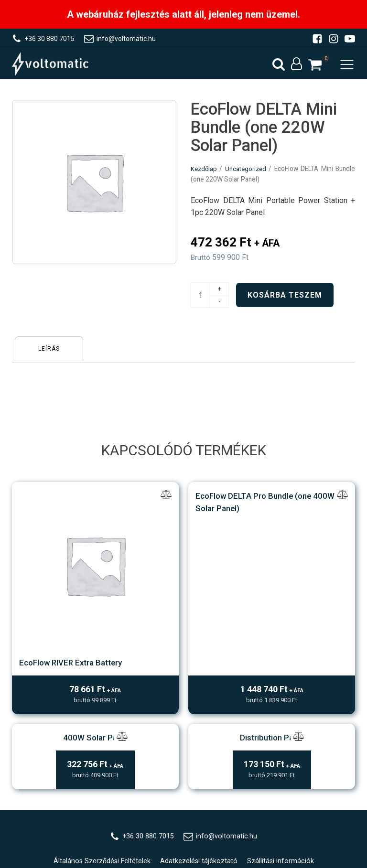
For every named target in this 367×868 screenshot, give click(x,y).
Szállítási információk (282, 710)
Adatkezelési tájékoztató (200, 710)
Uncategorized (247, 174)
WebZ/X (201, 777)
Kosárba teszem (285, 301)
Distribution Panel (272, 585)
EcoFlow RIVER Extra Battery (95, 497)
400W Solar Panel (95, 585)
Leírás (51, 353)
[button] (315, 68)
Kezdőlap (205, 174)
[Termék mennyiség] (200, 301)
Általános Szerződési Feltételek (102, 710)
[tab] (51, 353)
